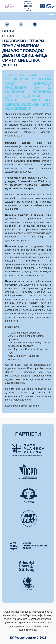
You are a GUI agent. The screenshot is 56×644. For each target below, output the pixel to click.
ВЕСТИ (8, 31)
